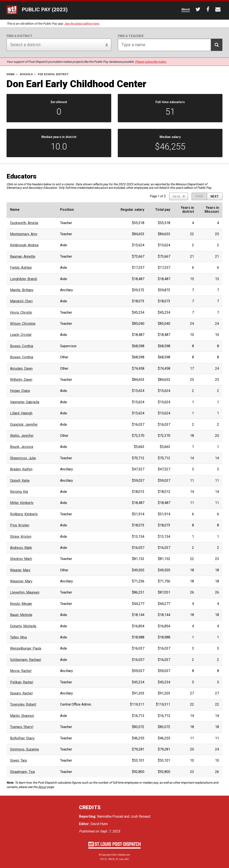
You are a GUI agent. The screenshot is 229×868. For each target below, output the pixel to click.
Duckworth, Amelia (24, 223)
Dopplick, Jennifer (24, 425)
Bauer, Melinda (21, 615)
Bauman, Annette (23, 257)
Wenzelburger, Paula (26, 648)
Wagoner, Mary (21, 581)
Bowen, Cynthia (22, 346)
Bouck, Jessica (22, 447)
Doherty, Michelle (23, 626)
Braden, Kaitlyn (21, 469)
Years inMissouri (212, 210)
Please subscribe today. (151, 62)
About (42, 787)
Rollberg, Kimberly (24, 514)
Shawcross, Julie (23, 458)
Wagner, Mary (20, 570)
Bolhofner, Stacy (22, 738)
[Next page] (215, 196)
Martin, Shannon (22, 716)
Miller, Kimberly (22, 503)
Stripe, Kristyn (21, 537)
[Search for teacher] (170, 45)
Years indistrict (187, 210)
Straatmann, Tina (22, 772)
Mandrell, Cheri (21, 301)
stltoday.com (124, 855)
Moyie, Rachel (21, 671)
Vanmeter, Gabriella (25, 402)
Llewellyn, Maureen (25, 592)
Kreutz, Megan (21, 604)
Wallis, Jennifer (22, 436)
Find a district (19, 36)
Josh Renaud (140, 816)
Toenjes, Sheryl (22, 727)
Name (15, 210)
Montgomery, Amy (24, 234)
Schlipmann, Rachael (25, 660)
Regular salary (132, 210)
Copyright (106, 855)
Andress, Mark (21, 548)
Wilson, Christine (23, 324)
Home (11, 74)
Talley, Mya (18, 637)
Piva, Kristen (20, 525)
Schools (26, 74)
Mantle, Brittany (22, 290)
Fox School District (53, 74)
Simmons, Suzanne (24, 749)
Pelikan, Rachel (22, 682)
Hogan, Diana (20, 391)
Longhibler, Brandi (24, 279)
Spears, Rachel (21, 693)
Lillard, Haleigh (21, 413)
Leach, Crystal (21, 335)
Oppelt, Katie (20, 481)
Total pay (163, 210)
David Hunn (99, 824)
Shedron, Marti (21, 559)
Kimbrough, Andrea (24, 245)
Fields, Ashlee (21, 268)
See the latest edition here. (82, 24)
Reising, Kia (19, 492)
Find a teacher (131, 36)
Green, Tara (18, 761)
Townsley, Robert (23, 705)
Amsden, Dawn (21, 369)
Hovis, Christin (21, 313)
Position (67, 210)
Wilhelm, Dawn (21, 380)
